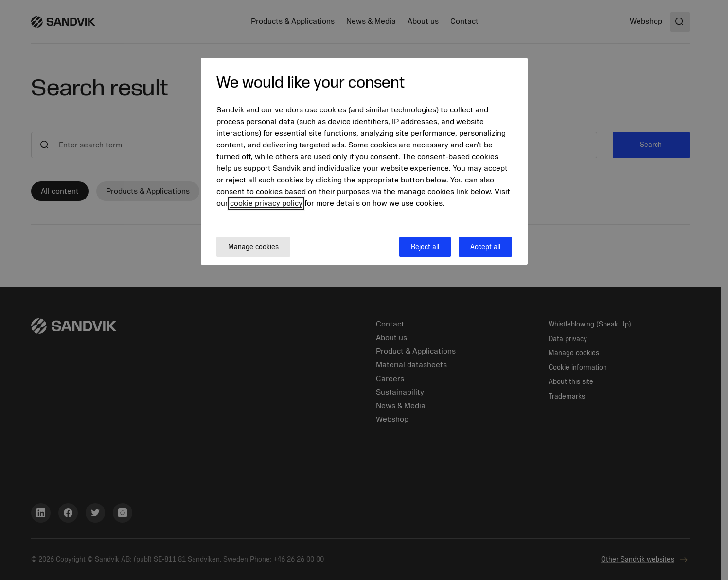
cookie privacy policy (266, 203)
